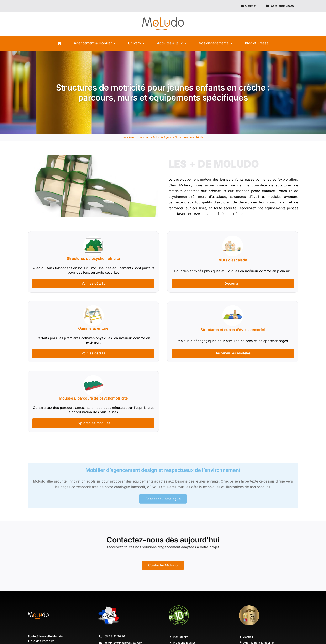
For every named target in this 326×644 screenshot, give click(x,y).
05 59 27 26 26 (115, 636)
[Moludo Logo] (163, 19)
